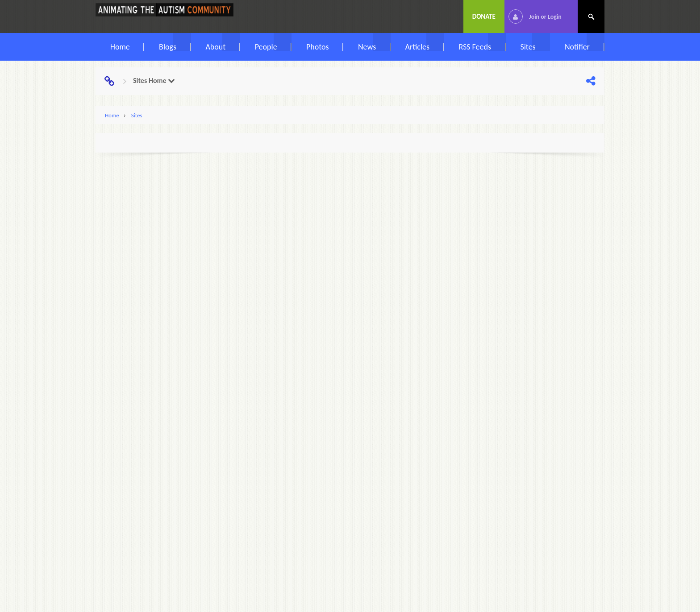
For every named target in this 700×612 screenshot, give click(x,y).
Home (112, 115)
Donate (484, 17)
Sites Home (154, 81)
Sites (137, 115)
